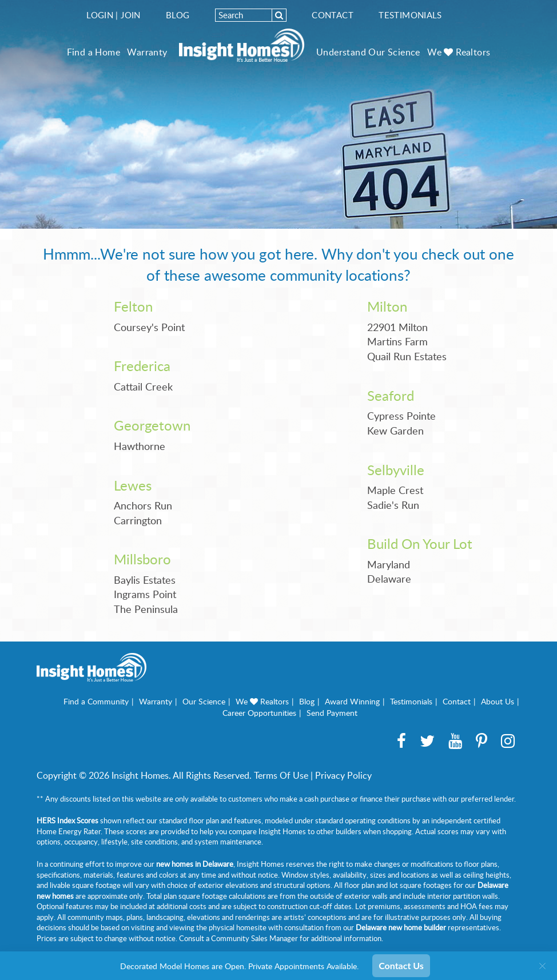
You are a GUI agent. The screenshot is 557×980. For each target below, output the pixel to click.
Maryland (389, 564)
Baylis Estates (145, 580)
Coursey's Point (149, 327)
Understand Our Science (368, 52)
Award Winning (352, 701)
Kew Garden (395, 431)
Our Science (204, 701)
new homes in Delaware (195, 864)
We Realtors (459, 52)
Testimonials (410, 15)
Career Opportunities (259, 713)
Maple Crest (395, 490)
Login (100, 15)
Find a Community (96, 701)
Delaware (389, 579)
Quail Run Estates (407, 356)
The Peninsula (146, 609)
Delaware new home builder (401, 927)
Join (131, 15)
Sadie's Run (393, 505)
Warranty (147, 52)
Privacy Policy (343, 775)
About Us (498, 701)
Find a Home (94, 52)
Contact (333, 15)
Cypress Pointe (401, 416)
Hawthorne (140, 446)
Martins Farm (397, 341)
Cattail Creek (143, 387)
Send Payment (332, 713)
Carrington (138, 520)
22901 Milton (397, 327)
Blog (178, 15)
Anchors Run (143, 505)
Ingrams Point (145, 594)
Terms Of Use (281, 775)
